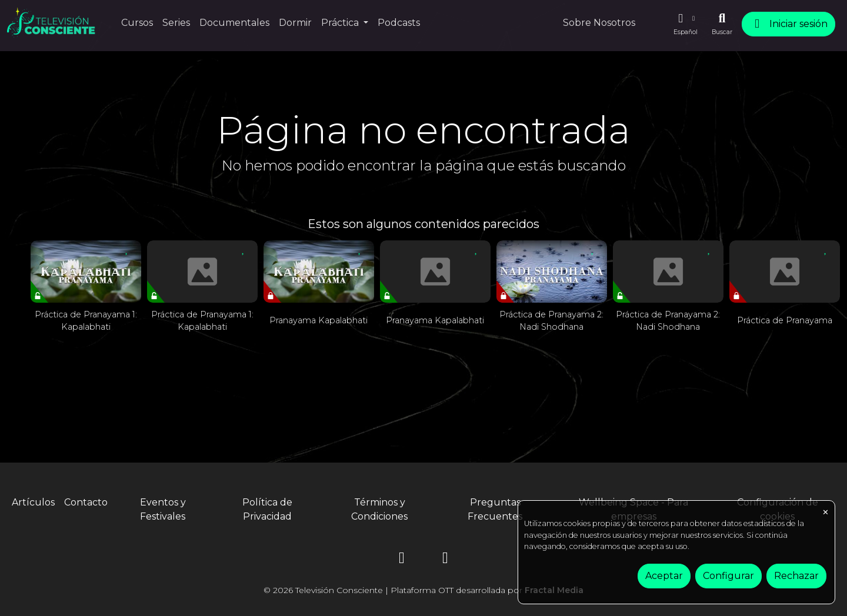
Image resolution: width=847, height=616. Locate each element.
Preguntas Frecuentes (495, 509)
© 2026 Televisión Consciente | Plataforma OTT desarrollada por (423, 590)
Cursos (137, 23)
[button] (685, 24)
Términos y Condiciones (379, 509)
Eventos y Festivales (163, 509)
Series (176, 23)
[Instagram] (402, 560)
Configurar (728, 576)
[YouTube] (445, 560)
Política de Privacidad (267, 509)
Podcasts (399, 23)
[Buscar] (722, 24)
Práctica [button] (341, 23)
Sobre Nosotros (599, 23)
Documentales (234, 23)
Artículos (33, 502)
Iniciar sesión (788, 24)
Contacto (86, 502)
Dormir (295, 23)
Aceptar (664, 576)
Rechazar (796, 576)
